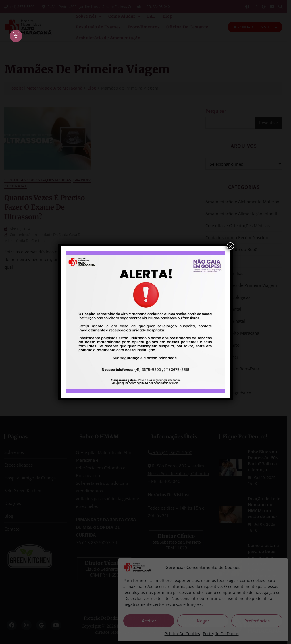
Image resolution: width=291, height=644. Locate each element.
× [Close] (230, 246)
